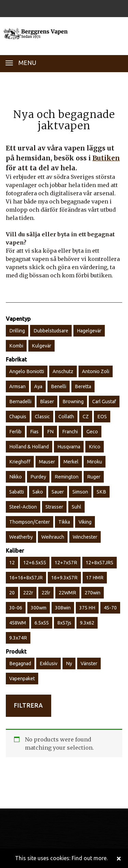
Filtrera (29, 705)
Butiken (106, 158)
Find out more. (90, 858)
